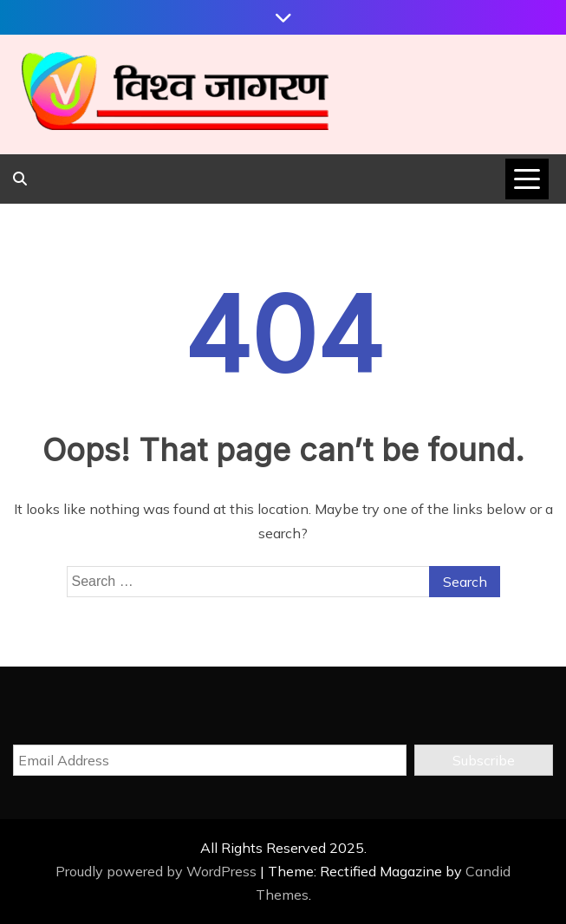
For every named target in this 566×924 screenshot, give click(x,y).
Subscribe (484, 760)
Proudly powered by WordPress (158, 871)
